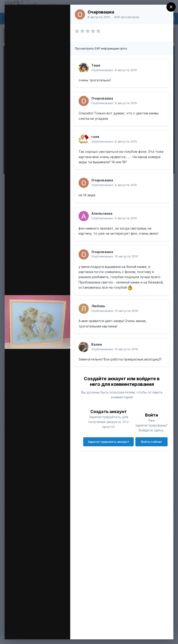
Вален (97, 344)
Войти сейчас (152, 442)
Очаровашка (101, 12)
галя (95, 137)
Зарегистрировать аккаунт (108, 442)
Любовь (98, 306)
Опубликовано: (114, 70)
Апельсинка (102, 213)
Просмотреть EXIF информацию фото (101, 48)
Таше (96, 65)
